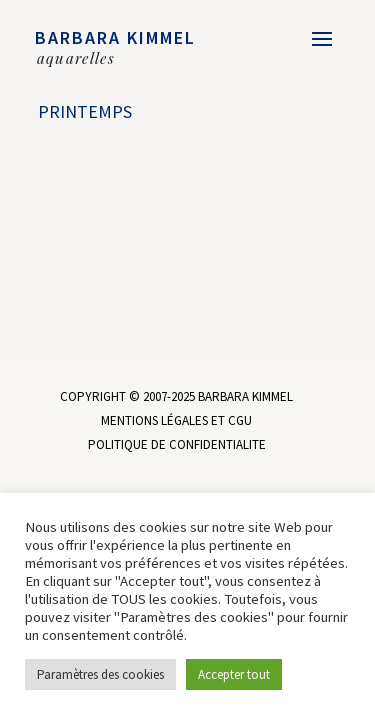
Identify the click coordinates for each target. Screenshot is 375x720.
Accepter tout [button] (234, 674)
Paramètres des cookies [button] (100, 674)
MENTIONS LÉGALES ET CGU (176, 420)
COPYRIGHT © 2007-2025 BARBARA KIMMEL (176, 396)
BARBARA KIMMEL (115, 37)
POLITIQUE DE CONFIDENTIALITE (177, 444)
